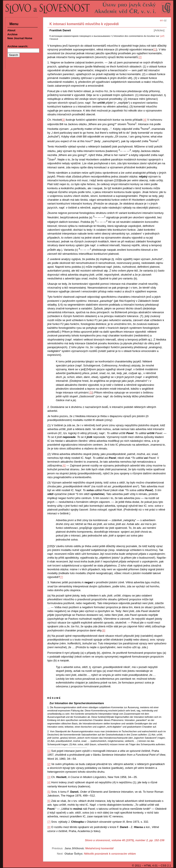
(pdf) (162, 36)
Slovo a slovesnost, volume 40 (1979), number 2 (116, 840)
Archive (13, 34)
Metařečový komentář (100, 848)
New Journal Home (20, 38)
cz (165, 20)
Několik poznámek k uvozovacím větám (110, 854)
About (11, 30)
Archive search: (18, 46)
